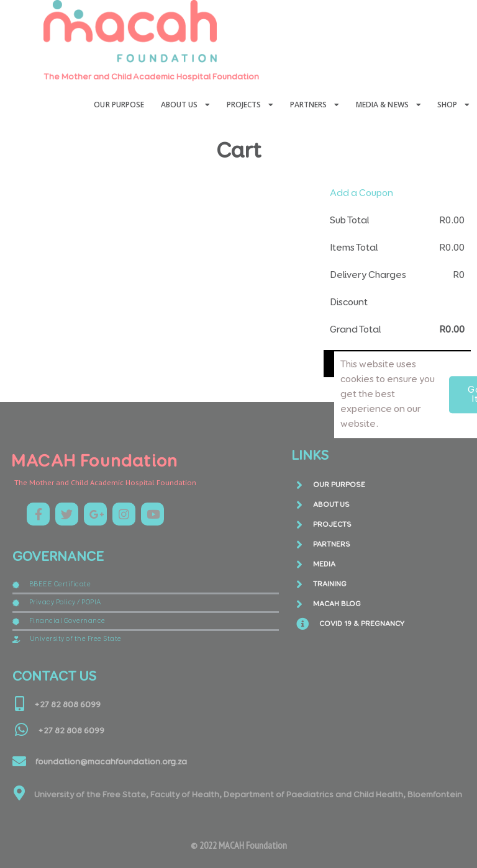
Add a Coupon (361, 193)
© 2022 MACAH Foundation (239, 845)
